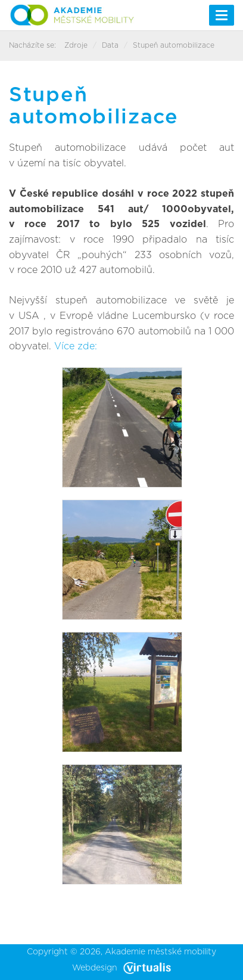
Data (110, 45)
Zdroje (76, 45)
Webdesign (121, 968)
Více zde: (77, 346)
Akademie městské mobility (161, 952)
